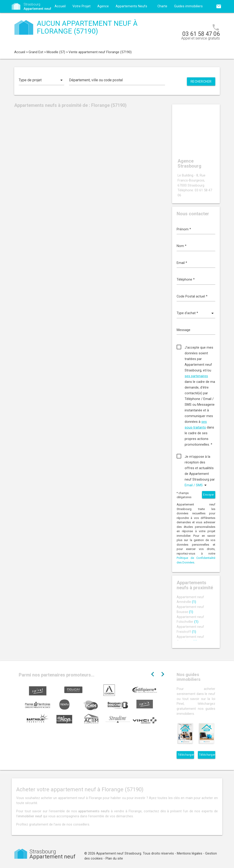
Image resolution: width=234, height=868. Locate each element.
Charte (162, 6)
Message (183, 330)
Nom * (182, 246)
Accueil (60, 6)
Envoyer (209, 495)
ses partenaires (196, 376)
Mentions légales (190, 854)
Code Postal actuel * (192, 296)
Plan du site (114, 859)
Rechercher (201, 82)
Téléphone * (186, 280)
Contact (61, 19)
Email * (182, 263)
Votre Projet (81, 6)
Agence (103, 6)
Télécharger (186, 755)
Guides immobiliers (188, 6)
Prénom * (184, 229)
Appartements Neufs (131, 6)
